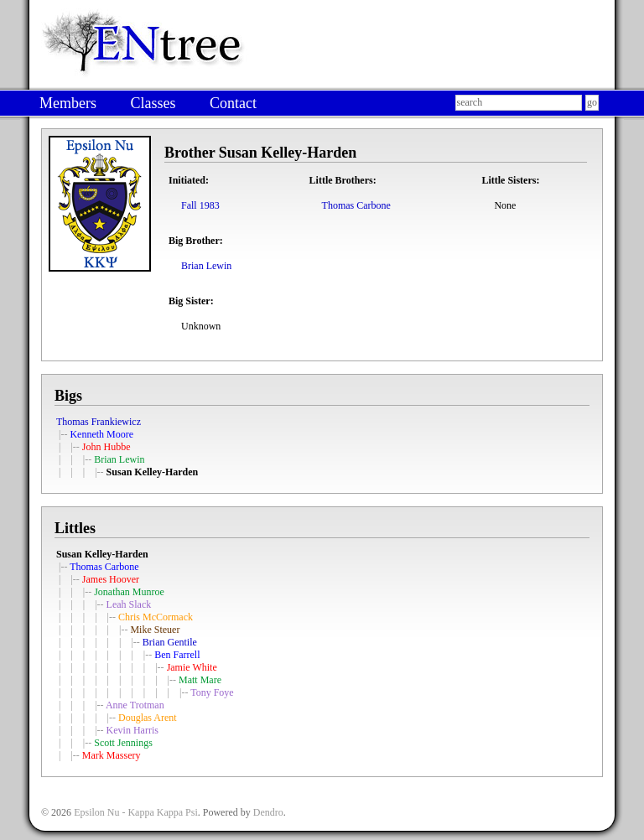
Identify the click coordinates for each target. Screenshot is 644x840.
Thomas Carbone (356, 205)
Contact (233, 103)
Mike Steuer (155, 630)
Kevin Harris (132, 730)
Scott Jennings (123, 743)
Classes (153, 103)
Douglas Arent (148, 718)
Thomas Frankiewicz (99, 422)
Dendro (268, 812)
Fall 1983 (200, 205)
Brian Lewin (206, 266)
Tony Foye (212, 692)
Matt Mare (200, 680)
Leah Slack (129, 604)
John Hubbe (106, 447)
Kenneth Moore (101, 434)
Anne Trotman (135, 705)
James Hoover (111, 579)
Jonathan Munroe (129, 592)
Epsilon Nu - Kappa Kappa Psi (136, 812)
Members (68, 103)
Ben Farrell (177, 655)
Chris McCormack (156, 617)
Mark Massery (112, 755)
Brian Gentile (170, 642)
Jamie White (192, 667)
